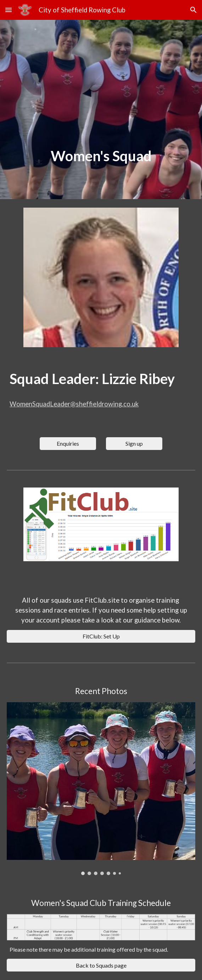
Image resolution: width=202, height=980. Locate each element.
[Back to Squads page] (101, 965)
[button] (9, 10)
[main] (101, 156)
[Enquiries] (68, 443)
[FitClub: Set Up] (101, 636)
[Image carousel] (101, 788)
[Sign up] (134, 443)
